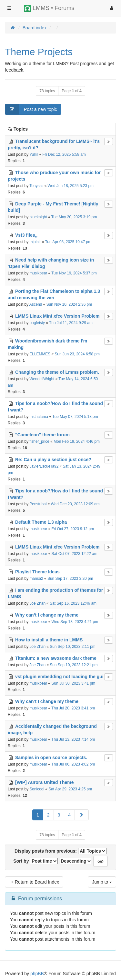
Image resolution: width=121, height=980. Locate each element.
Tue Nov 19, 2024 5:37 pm (74, 273)
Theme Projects (39, 52)
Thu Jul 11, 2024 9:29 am (71, 323)
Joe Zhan (37, 603)
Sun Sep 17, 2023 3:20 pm (70, 579)
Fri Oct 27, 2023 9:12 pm (73, 529)
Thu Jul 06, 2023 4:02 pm (73, 764)
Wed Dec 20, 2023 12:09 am (75, 504)
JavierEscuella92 (44, 466)
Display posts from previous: (60, 851)
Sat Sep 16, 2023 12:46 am (73, 603)
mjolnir (35, 242)
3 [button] (59, 815)
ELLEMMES (40, 354)
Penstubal (38, 504)
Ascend (36, 304)
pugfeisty (37, 323)
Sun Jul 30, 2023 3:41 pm (74, 683)
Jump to (102, 882)
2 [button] (48, 815)
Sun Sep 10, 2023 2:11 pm (72, 647)
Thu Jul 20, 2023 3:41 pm (73, 708)
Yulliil (34, 154)
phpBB (37, 974)
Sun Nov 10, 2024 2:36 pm (69, 304)
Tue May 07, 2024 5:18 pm (75, 417)
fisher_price (39, 441)
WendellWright (42, 379)
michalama (39, 417)
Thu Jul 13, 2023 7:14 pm (73, 739)
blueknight (38, 217)
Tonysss (36, 186)
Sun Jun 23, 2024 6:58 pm (77, 354)
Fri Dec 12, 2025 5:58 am (64, 154)
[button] (82, 815)
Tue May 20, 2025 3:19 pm (74, 217)
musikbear (38, 273)
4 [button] (69, 815)
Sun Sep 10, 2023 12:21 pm (74, 665)
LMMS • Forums (49, 8)
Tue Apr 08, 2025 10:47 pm (68, 242)
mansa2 (36, 579)
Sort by (35, 861)
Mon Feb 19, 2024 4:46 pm (77, 441)
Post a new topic (31, 109)
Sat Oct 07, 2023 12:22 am (75, 554)
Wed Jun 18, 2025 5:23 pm (71, 186)
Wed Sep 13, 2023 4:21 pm (75, 622)
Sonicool (37, 789)
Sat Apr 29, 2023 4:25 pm (70, 789)
